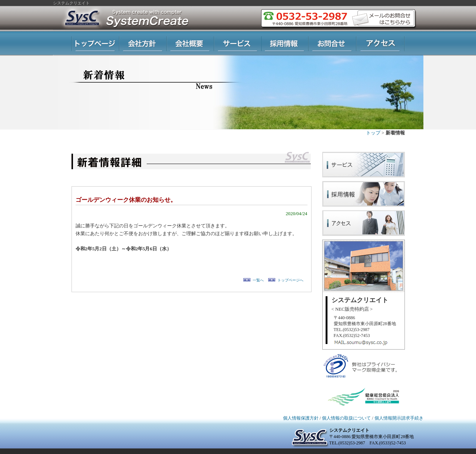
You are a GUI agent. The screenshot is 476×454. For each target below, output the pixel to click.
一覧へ (258, 280)
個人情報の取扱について (346, 418)
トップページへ (290, 280)
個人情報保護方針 (301, 418)
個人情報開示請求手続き (399, 418)
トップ (373, 133)
